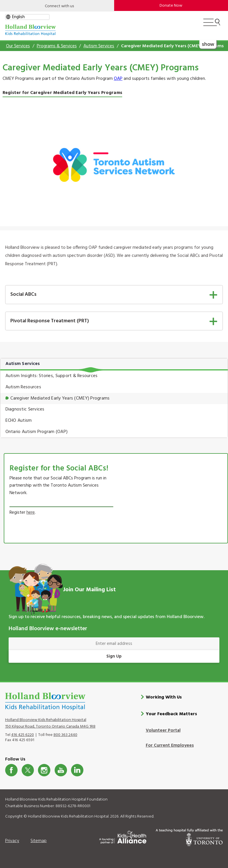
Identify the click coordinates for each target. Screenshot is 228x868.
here (31, 513)
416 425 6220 (23, 735)
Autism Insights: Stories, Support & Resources (52, 376)
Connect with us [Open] (59, 6)
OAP (118, 79)
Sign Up (114, 656)
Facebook (11, 770)
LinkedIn (77, 770)
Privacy (12, 841)
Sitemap (39, 841)
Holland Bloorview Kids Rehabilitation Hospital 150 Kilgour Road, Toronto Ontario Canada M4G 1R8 (50, 723)
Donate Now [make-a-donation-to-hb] (171, 6)
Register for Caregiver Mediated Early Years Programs (62, 93)
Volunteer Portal (163, 730)
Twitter (28, 770)
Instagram (44, 770)
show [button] (208, 44)
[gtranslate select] (27, 17)
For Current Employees (170, 745)
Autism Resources (23, 387)
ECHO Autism (19, 421)
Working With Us (164, 697)
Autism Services (99, 46)
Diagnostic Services (25, 409)
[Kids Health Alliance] (123, 836)
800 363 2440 (65, 735)
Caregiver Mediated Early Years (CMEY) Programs (60, 398)
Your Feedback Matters (171, 714)
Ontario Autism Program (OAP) (37, 432)
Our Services (18, 46)
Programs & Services (57, 46)
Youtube (61, 770)
